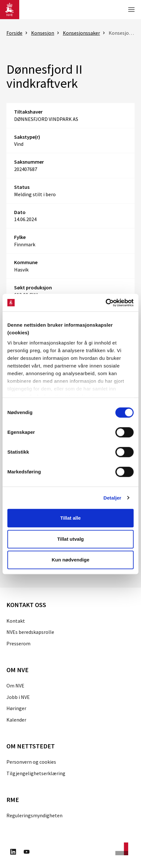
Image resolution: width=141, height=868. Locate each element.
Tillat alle (70, 518)
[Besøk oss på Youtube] (27, 853)
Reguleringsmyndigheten (34, 815)
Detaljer (112, 498)
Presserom (18, 643)
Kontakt (16, 621)
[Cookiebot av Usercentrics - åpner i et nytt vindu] (106, 303)
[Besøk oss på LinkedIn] (13, 853)
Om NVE (15, 686)
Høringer (16, 708)
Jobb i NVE (18, 697)
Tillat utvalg (70, 539)
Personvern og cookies (31, 762)
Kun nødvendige (70, 560)
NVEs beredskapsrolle (30, 632)
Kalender (16, 720)
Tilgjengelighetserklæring (36, 773)
